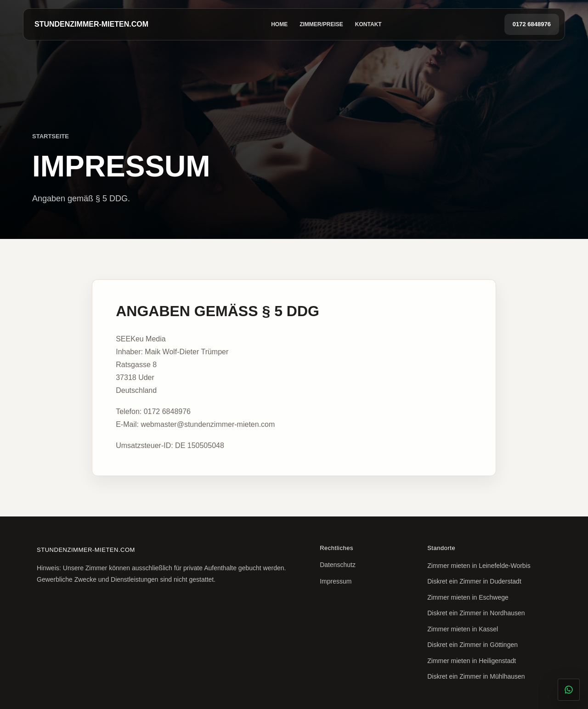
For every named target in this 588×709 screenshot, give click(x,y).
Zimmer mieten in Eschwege (468, 597)
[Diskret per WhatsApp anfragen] (569, 690)
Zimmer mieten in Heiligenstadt (472, 661)
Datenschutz (338, 565)
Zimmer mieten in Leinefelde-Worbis (479, 566)
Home (279, 24)
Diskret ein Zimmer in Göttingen (472, 645)
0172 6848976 (532, 24)
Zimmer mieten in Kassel (463, 629)
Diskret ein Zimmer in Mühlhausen (476, 676)
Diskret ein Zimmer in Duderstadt (474, 581)
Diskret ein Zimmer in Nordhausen (476, 613)
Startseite (51, 136)
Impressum (336, 581)
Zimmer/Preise (321, 24)
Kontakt (368, 24)
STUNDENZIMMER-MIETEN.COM (91, 24)
